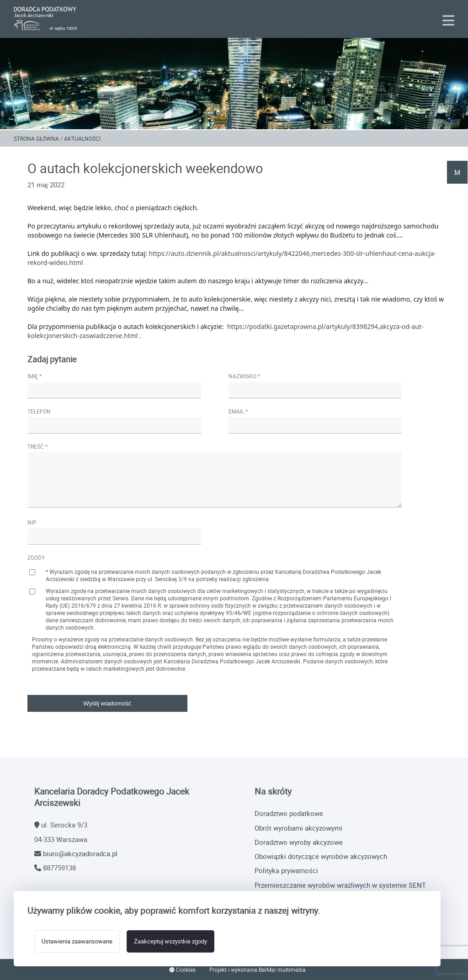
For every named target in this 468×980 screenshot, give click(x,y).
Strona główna (36, 138)
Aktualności (82, 138)
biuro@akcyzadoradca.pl (80, 853)
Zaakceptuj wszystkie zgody (170, 941)
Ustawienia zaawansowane (77, 941)
